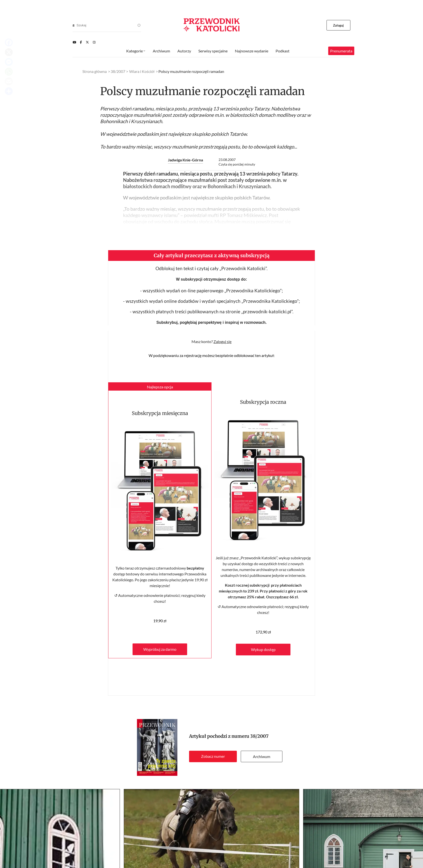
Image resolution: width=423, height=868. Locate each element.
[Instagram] (94, 42)
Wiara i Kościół (142, 71)
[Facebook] (81, 42)
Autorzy (184, 51)
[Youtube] (74, 42)
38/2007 (259, 736)
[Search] (73, 25)
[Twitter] (87, 42)
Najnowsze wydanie (252, 51)
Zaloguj (339, 25)
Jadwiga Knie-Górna (185, 160)
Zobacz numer (213, 756)
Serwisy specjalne (213, 51)
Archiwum (262, 756)
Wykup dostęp (263, 649)
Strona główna (95, 71)
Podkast (283, 51)
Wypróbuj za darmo (160, 649)
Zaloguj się (222, 341)
